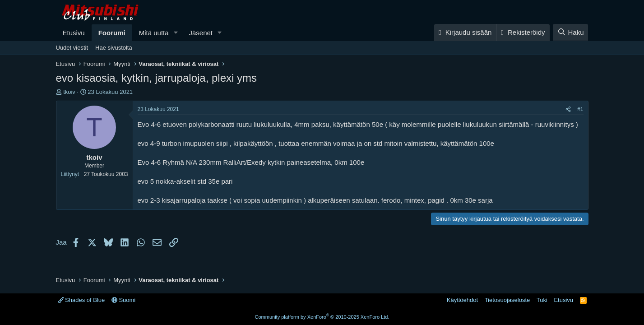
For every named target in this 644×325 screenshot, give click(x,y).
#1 (580, 109)
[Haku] (570, 32)
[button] (176, 33)
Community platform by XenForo (322, 317)
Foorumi (112, 33)
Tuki (542, 300)
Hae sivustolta (114, 48)
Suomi (123, 300)
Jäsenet (201, 33)
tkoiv (69, 92)
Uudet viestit (72, 48)
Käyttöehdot (462, 300)
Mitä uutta (154, 33)
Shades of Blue (81, 300)
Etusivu (74, 33)
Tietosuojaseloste (507, 300)
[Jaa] (568, 109)
